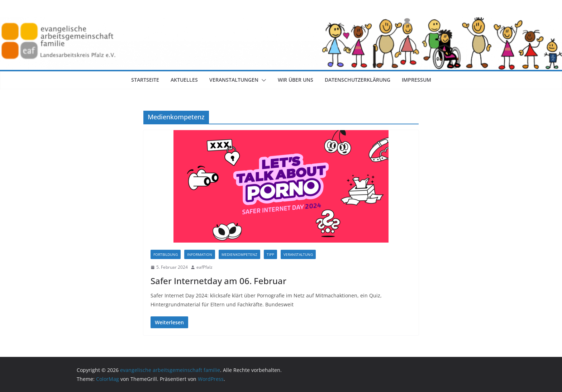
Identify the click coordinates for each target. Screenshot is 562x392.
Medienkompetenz (239, 254)
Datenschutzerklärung (358, 80)
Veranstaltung (298, 254)
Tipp (270, 254)
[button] (262, 80)
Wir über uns (296, 80)
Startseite (145, 80)
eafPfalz (204, 267)
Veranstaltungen (234, 80)
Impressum (416, 80)
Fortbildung (166, 254)
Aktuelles (184, 80)
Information (200, 254)
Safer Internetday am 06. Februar (218, 281)
